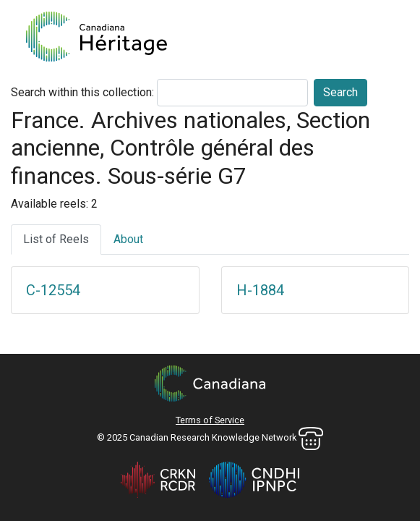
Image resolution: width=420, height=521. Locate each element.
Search (340, 92)
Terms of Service (210, 420)
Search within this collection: (82, 92)
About (128, 239)
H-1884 (260, 290)
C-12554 (53, 290)
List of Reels (56, 239)
